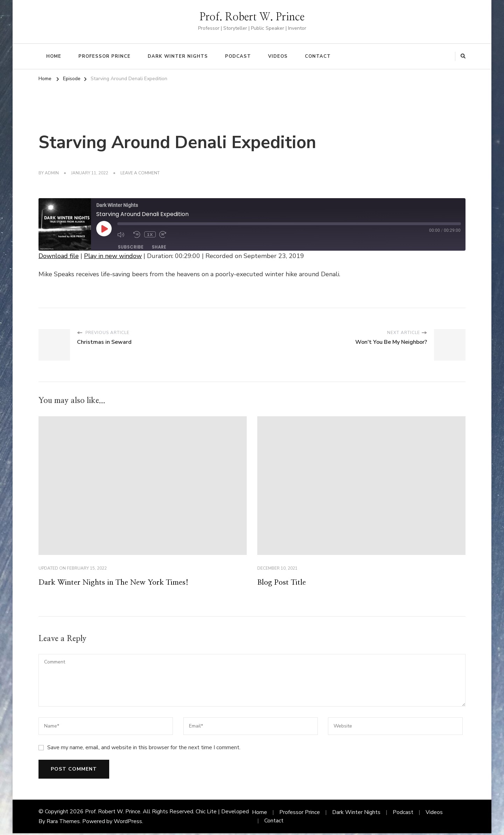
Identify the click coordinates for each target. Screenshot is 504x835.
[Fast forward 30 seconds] (165, 235)
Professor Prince (104, 56)
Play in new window (113, 256)
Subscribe (131, 247)
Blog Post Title (285, 583)
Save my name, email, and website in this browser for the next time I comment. (144, 749)
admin (52, 173)
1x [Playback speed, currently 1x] (150, 235)
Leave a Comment (140, 173)
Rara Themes (63, 823)
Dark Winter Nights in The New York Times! (124, 583)
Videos (278, 56)
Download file (59, 256)
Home (54, 56)
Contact (318, 56)
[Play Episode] (104, 229)
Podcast (238, 56)
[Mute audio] (124, 235)
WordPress (128, 823)
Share (159, 247)
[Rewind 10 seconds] (137, 235)
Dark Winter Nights (178, 56)
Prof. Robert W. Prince (252, 17)
